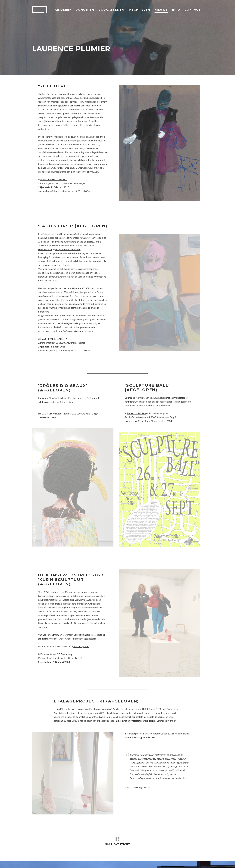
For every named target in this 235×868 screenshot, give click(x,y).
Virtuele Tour (96, 860)
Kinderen (63, 10)
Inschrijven (139, 10)
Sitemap (142, 860)
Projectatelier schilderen (68, 105)
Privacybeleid (127, 860)
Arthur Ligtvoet (81, 584)
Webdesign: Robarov (191, 860)
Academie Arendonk (40, 10)
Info (176, 10)
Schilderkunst (45, 105)
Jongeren (85, 10)
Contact (193, 10)
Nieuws (161, 10)
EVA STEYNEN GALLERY (54, 179)
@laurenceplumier (84, 331)
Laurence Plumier (90, 105)
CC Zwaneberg (65, 591)
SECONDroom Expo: (51, 415)
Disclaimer (112, 860)
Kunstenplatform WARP (139, 666)
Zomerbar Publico (136, 413)
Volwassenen (111, 10)
